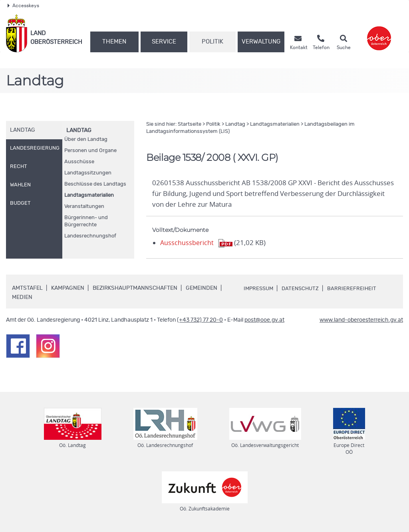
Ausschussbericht (187, 243)
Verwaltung (261, 42)
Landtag (79, 131)
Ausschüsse (79, 162)
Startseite (190, 124)
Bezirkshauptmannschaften (135, 288)
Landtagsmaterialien (89, 195)
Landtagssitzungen (88, 173)
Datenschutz (304, 289)
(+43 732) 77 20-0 (200, 320)
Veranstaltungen (84, 207)
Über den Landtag (86, 139)
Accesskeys (23, 6)
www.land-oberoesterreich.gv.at (361, 320)
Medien (22, 297)
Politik (212, 42)
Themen (114, 42)
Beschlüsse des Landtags (95, 184)
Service (164, 42)
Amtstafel (27, 288)
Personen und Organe (90, 151)
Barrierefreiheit (356, 289)
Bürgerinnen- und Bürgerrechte (86, 221)
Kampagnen (68, 288)
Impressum (260, 289)
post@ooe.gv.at (264, 320)
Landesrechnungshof (90, 236)
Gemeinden (202, 288)
